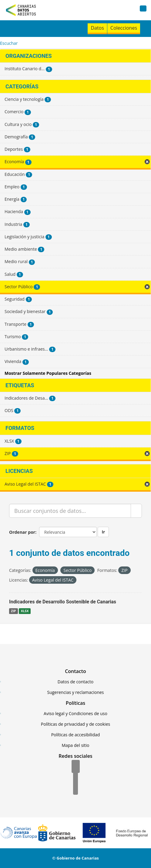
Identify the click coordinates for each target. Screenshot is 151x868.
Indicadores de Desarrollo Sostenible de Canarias (63, 602)
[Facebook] (76, 767)
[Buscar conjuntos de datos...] (70, 511)
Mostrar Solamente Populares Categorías (48, 373)
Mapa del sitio (75, 745)
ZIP (13, 611)
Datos (97, 28)
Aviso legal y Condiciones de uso (75, 713)
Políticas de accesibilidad (76, 735)
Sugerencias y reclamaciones (76, 692)
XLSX (25, 611)
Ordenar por (22, 532)
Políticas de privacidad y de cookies (75, 724)
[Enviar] (136, 511)
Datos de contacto (75, 682)
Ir (103, 532)
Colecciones (124, 28)
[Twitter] (75, 778)
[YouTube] (75, 789)
